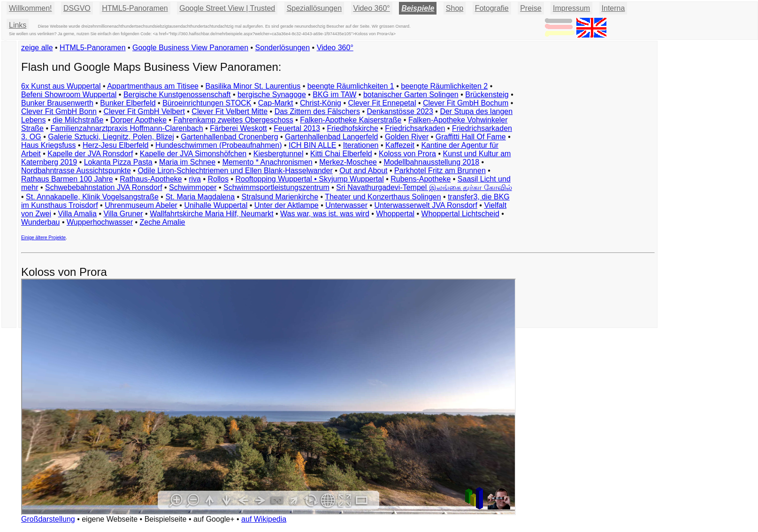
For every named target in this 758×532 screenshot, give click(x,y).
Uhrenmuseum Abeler (141, 205)
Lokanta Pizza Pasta (118, 162)
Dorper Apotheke (138, 120)
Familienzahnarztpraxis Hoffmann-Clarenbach (127, 128)
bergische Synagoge (272, 95)
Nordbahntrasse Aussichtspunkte (76, 171)
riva (195, 179)
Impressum (571, 8)
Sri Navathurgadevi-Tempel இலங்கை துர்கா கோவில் (424, 187)
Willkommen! (31, 8)
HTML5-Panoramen (135, 8)
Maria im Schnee (187, 162)
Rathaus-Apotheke (151, 179)
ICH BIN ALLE (312, 145)
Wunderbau (40, 222)
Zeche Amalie (163, 222)
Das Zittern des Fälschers (317, 111)
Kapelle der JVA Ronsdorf (90, 154)
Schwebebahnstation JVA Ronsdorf (104, 187)
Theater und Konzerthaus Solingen (383, 197)
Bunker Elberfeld (128, 103)
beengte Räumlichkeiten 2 (444, 86)
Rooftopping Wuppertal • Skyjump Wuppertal (309, 179)
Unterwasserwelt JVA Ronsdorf (426, 205)
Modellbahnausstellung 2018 (431, 162)
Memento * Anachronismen (268, 162)
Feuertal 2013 (297, 128)
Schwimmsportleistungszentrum (276, 187)
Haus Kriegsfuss (49, 145)
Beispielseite (166, 519)
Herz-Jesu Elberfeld (116, 145)
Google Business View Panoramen (190, 48)
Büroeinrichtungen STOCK (207, 103)
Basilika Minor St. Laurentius (253, 86)
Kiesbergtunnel (279, 154)
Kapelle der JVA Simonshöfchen (193, 154)
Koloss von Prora (407, 154)
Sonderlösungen (283, 48)
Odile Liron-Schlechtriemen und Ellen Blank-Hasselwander (235, 171)
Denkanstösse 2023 (400, 111)
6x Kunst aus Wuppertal (61, 86)
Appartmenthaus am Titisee (153, 86)
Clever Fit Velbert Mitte (230, 111)
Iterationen (361, 145)
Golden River (407, 137)
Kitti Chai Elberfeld (341, 154)
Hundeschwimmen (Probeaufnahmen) (218, 145)
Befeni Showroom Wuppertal (69, 95)
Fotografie (492, 8)
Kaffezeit (400, 145)
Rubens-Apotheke (421, 179)
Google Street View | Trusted (227, 8)
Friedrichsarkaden (415, 128)
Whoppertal (395, 214)
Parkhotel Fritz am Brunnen (440, 171)
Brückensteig (487, 95)
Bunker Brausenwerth (57, 103)
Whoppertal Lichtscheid (460, 214)
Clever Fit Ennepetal (382, 103)
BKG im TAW (334, 95)
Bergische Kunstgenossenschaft (177, 95)
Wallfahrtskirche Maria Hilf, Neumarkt (211, 214)
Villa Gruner (123, 214)
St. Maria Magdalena (200, 197)
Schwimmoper (193, 187)
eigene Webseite (110, 519)
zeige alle (37, 48)
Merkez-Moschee (348, 162)
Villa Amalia (77, 214)
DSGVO (77, 8)
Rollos (218, 179)
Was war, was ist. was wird (325, 214)
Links (18, 25)
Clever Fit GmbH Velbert (144, 111)
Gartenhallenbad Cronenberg (229, 137)
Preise (531, 8)
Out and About (363, 171)
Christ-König (321, 103)
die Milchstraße (78, 120)
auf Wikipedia (264, 519)
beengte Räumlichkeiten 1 (351, 86)
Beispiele (418, 8)
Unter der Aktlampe (287, 205)
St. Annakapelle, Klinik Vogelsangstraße (92, 197)
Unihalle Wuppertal (216, 205)
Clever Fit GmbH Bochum (466, 103)
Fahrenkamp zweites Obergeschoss (234, 120)
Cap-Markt (276, 103)
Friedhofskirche (352, 128)
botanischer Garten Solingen (411, 95)
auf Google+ (214, 519)
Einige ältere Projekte (43, 238)
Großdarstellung (48, 519)
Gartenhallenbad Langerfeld (331, 137)
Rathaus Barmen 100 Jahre (67, 179)
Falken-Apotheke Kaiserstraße (351, 120)
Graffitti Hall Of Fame (471, 137)
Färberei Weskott (238, 128)
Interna (613, 8)
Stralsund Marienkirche (280, 197)
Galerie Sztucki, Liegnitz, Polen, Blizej (111, 137)
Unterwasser (346, 205)
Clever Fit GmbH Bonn (59, 111)
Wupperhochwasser (100, 222)
